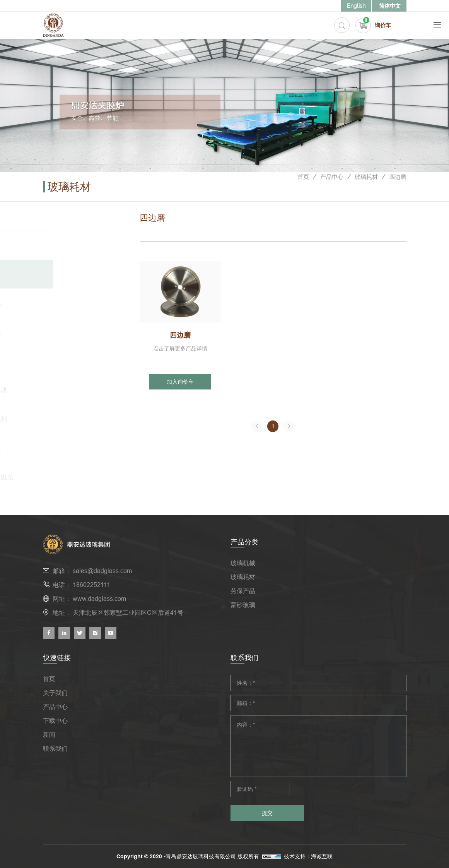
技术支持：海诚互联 (315, 856)
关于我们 (55, 693)
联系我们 (55, 748)
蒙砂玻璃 (243, 605)
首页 (297, 187)
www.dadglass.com (99, 599)
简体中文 (390, 6)
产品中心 (328, 187)
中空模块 (69, 390)
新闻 (49, 734)
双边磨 (66, 245)
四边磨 (397, 187)
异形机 (66, 332)
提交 (267, 813)
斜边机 (66, 303)
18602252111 (91, 585)
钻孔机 (66, 448)
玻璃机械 (243, 563)
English (356, 6)
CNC (63, 361)
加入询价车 (180, 382)
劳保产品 (243, 591)
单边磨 (66, 216)
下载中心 (55, 720)
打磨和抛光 (72, 477)
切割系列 (69, 419)
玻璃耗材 (364, 187)
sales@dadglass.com (102, 571)
